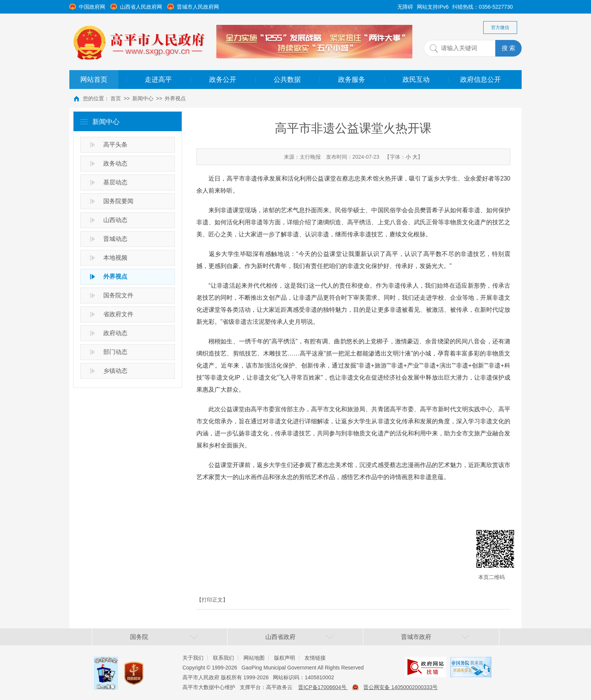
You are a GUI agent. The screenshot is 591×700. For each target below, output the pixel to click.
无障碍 (405, 7)
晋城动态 (115, 239)
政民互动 (416, 80)
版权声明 (285, 658)
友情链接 (315, 658)
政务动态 (115, 163)
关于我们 (193, 658)
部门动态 (115, 352)
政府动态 (115, 333)
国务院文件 (118, 295)
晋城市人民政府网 (198, 7)
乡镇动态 (115, 371)
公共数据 (287, 80)
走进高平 (158, 80)
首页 (116, 98)
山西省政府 (280, 637)
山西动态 (115, 220)
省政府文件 (118, 314)
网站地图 (254, 658)
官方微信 (500, 28)
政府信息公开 (481, 80)
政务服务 (352, 80)
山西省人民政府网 (141, 7)
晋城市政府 (416, 637)
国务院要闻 (118, 201)
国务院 (139, 637)
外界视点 (175, 98)
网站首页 (94, 80)
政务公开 (223, 80)
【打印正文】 (212, 600)
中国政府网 (92, 7)
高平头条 (115, 145)
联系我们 (224, 658)
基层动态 (115, 182)
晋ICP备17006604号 (323, 687)
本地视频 (115, 258)
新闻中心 (143, 98)
